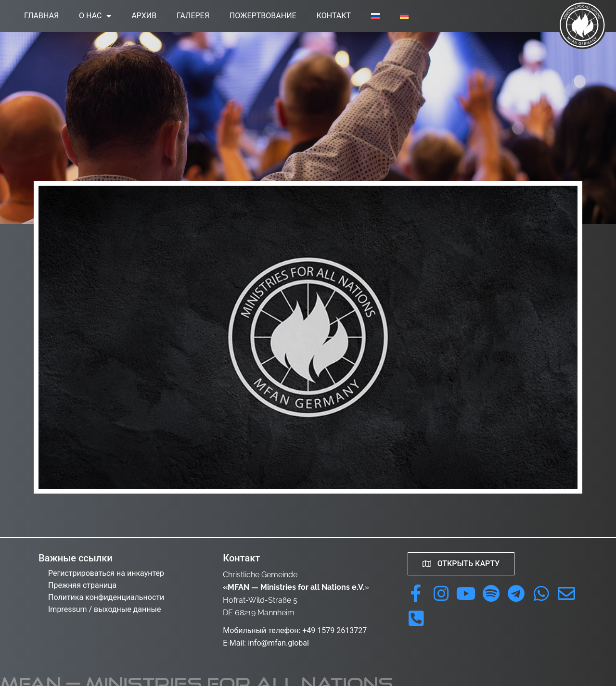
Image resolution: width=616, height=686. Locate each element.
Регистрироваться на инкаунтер (106, 573)
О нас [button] (95, 16)
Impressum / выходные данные (104, 609)
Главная (41, 16)
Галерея (193, 16)
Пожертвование (263, 16)
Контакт (334, 16)
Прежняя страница (82, 585)
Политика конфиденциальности (106, 597)
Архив (144, 16)
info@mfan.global (278, 643)
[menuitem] (375, 16)
